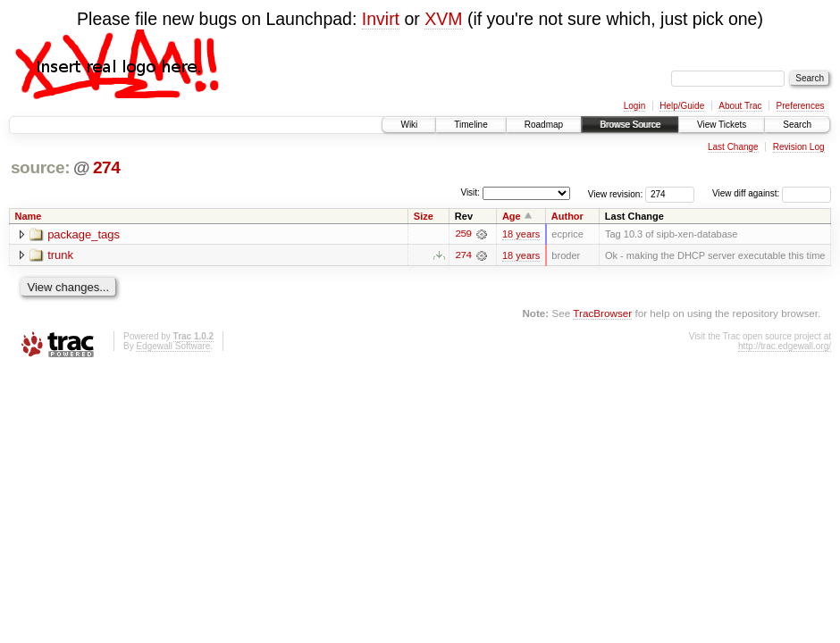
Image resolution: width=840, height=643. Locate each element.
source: (40, 167)
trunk (60, 256)
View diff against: (772, 193)
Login (634, 106)
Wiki (409, 125)
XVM (443, 19)
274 (107, 167)
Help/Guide (682, 106)
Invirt (381, 19)
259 (463, 234)
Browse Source (630, 125)
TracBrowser (602, 313)
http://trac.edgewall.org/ (785, 346)
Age (512, 216)
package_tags (84, 234)
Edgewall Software (173, 346)
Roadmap (544, 125)
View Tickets (722, 125)
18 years (521, 234)
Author (567, 216)
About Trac (740, 106)
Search (797, 125)
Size (424, 216)
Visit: (470, 192)
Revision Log (799, 147)
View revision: (616, 193)
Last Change (733, 147)
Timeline (470, 125)
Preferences (801, 106)
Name (29, 216)
